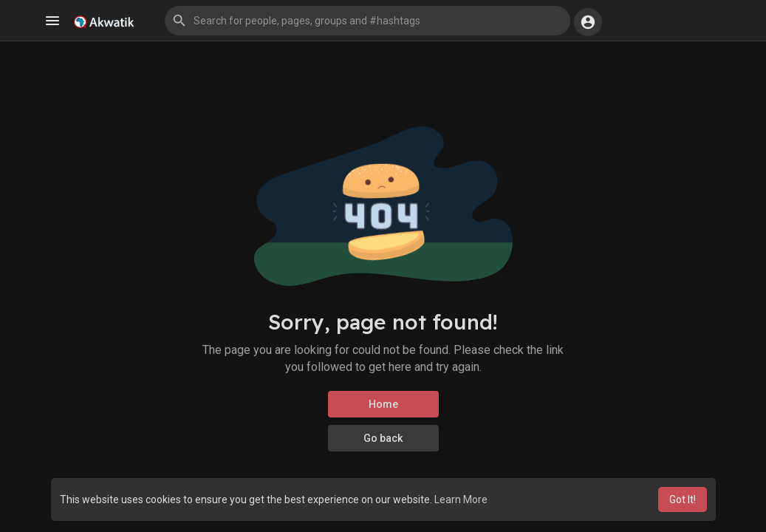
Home (383, 404)
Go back (383, 438)
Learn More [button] (461, 499)
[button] (367, 21)
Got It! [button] (683, 499)
